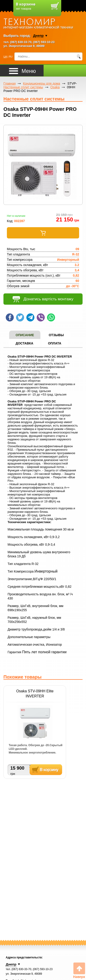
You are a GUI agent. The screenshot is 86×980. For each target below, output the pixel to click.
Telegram (30, 317)
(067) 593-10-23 (44, 42)
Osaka (55, 87)
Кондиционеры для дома (42, 83)
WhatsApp (51, 317)
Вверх (79, 971)
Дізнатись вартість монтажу (43, 299)
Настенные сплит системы (23, 87)
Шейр (10, 317)
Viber (41, 317)
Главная (10, 83)
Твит (20, 317)
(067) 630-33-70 (21, 42)
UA (5, 57)
